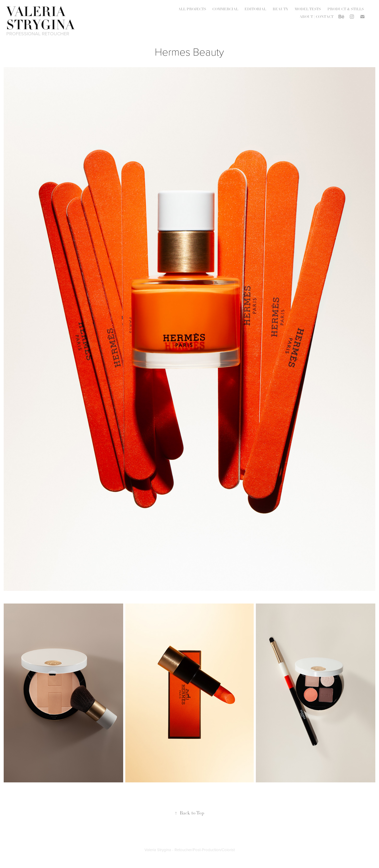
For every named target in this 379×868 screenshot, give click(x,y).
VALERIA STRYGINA (40, 18)
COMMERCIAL (225, 9)
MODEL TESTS (308, 9)
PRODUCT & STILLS (346, 9)
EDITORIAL (255, 9)
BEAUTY (280, 9)
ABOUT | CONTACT (316, 17)
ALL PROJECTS (192, 9)
